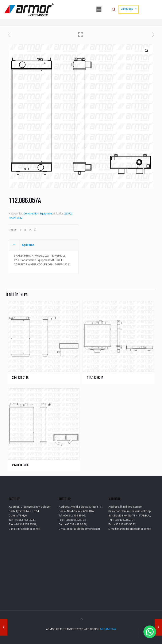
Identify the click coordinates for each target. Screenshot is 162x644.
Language (129, 9)
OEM (20, 218)
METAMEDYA (108, 629)
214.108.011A (20, 378)
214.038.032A (20, 465)
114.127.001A (95, 378)
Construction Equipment (38, 214)
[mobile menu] (99, 9)
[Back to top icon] (81, 619)
